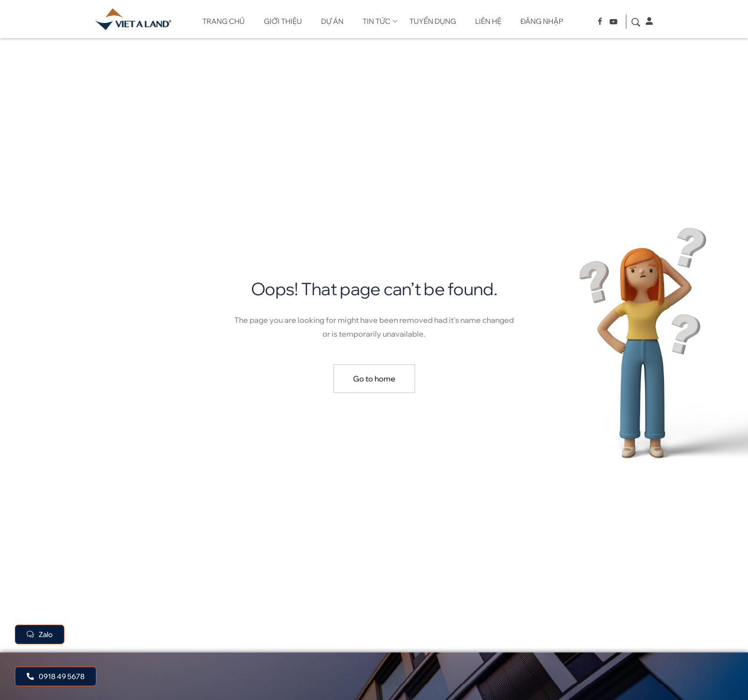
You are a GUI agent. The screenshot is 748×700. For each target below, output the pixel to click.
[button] (56, 676)
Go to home (374, 379)
